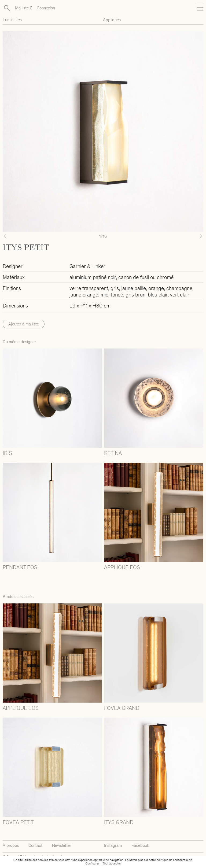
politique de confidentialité (174, 860)
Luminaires (12, 20)
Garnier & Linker (87, 266)
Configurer (92, 863)
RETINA (113, 453)
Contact (35, 845)
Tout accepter (112, 863)
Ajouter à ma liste (24, 324)
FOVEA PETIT (18, 822)
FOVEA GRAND (122, 708)
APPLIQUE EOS (122, 567)
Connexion (46, 8)
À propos (11, 845)
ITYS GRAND (119, 822)
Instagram (113, 845)
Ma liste (24, 8)
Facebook (140, 845)
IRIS (7, 453)
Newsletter (62, 845)
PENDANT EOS (20, 567)
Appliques (112, 20)
